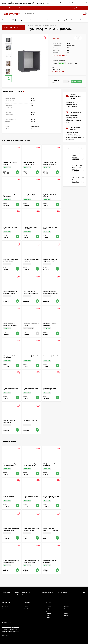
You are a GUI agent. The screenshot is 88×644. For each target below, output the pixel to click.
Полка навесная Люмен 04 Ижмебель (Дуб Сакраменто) (51, 498)
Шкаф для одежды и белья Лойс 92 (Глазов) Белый (31, 293)
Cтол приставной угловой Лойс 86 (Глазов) (29, 164)
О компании (13, 8)
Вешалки (48, 613)
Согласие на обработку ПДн (9, 629)
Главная (4, 8)
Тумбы (66, 609)
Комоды (67, 607)
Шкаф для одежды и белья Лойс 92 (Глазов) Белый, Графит (51, 293)
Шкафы (48, 609)
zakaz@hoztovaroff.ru (47, 592)
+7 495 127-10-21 (29, 14)
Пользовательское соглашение (10, 631)
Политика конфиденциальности (10, 627)
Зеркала (67, 611)
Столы (47, 615)
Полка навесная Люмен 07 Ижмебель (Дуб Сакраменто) (11, 530)
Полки (36, 26)
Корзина (26, 607)
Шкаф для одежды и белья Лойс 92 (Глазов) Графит (11, 325)
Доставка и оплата (25, 8)
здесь (47, 4)
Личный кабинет (28, 609)
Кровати (48, 611)
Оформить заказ (28, 611)
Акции (66, 615)
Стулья (48, 618)
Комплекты (49, 607)
